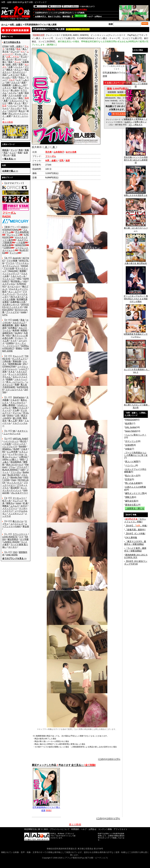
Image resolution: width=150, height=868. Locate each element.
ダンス (17, 103)
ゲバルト (19, 338)
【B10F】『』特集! (136, 526)
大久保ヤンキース (11, 304)
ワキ (21, 106)
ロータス (13, 547)
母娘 (20, 153)
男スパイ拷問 (131, 462)
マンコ (14, 150)
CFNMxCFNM (9, 366)
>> (9, 159)
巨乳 (15, 77)
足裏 (10, 67)
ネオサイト (23, 431)
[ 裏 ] (54, 147)
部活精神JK (16, 462)
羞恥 (10, 103)
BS (4, 452)
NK (14, 431)
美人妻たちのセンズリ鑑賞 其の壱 (137, 405)
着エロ (22, 111)
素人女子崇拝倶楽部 (15, 386)
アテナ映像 (12, 261)
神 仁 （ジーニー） (15, 382)
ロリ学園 (24, 539)
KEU (8, 335)
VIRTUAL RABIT (20, 439)
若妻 (21, 64)
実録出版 (17, 361)
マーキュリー (19, 498)
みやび (24, 506)
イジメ (13, 153)
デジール (17, 413)
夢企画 (26, 526)
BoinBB (23, 446)
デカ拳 (16, 410)
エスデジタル (9, 284)
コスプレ (13, 93)
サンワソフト (13, 235)
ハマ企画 (21, 242)
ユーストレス (17, 524)
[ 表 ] (46, 147)
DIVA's (10, 415)
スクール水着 (15, 95)
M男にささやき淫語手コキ (136, 194)
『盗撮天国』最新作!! (135, 530)
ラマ (21, 537)
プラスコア (22, 467)
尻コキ (18, 59)
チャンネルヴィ (18, 402)
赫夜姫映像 (8, 325)
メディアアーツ (10, 508)
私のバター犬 (131, 476)
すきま (12, 372)
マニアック (18, 501)
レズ (19, 80)
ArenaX (25, 266)
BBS (22, 459)
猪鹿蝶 (23, 271)
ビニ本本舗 (12, 452)
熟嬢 (17, 384)
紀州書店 (13, 328)
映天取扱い (16, 281)
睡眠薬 (5, 150)
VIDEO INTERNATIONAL (15, 228)
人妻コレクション (15, 455)
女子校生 (10, 49)
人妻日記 (23, 457)
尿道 (14, 155)
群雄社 (19, 348)
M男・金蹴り (16, 25)
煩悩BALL (7, 449)
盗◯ (21, 88)
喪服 (27, 150)
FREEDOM (130, 420)
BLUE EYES (13, 475)
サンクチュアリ (19, 359)
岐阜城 (16, 330)
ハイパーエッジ (11, 441)
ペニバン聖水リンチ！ (136, 435)
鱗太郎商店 (13, 539)
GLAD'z (18, 333)
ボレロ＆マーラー (20, 493)
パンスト (19, 67)
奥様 (21, 150)
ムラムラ (15, 506)
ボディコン (12, 98)
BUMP (16, 449)
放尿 (24, 82)
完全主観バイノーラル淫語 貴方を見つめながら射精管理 (136, 159)
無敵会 (5, 506)
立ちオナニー (19, 72)
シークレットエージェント (15, 368)
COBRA (7, 248)
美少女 (5, 51)
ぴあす (24, 449)
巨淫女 (128, 479)
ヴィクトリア (9, 279)
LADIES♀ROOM (11, 542)
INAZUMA (13, 271)
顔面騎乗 (7, 85)
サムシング (18, 356)
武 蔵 (25, 503)
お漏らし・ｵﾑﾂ (19, 85)
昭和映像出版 (15, 364)
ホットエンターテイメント (15, 489)
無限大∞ (10, 503)
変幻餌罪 (15, 488)
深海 (4, 372)
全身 (26, 153)
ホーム (4, 25)
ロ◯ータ (15, 51)
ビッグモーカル (16, 454)
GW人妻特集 (131, 538)
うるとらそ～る (18, 276)
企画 (21, 93)
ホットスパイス (14, 483)
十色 (17, 415)
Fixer (14, 480)
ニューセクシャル (12, 433)
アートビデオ (13, 312)
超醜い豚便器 (9, 405)
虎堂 (21, 421)
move (18, 503)
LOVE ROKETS (10, 537)
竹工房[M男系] (22, 232)
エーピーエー (14, 286)
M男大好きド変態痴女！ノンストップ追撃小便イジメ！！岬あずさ (136, 121)
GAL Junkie (131, 427)
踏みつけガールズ (15, 464)
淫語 (4, 75)
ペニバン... (130, 465)
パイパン (13, 106)
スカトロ (15, 82)
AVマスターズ (17, 297)
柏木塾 (128, 423)
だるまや (15, 400)
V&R (23, 470)
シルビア (23, 369)
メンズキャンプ (16, 513)
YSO (15, 552)
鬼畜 (6, 101)
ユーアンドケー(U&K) (15, 525)
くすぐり (7, 88)
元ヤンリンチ (131, 441)
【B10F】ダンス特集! (135, 534)
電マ (25, 103)
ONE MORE (12, 555)
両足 (6, 153)
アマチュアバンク (15, 293)
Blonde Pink (16, 477)
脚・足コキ (8, 59)
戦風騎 (9, 379)
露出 (21, 98)
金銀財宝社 (8, 333)
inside (23, 312)
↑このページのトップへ (109, 759)
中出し (22, 77)
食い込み (15, 90)
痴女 (10, 62)
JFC (25, 364)
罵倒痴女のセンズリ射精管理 (136, 84)
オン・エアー (15, 292)
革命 (22, 320)
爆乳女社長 (130, 501)
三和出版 (7, 361)
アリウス (10, 263)
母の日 (23, 441)
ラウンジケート (20, 534)
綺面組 (24, 330)
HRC (19, 279)
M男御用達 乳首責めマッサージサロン (136, 334)
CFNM (5, 46)
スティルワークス (14, 390)
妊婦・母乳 (12, 64)
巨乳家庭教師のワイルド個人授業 (46, 808)
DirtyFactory (19, 397)
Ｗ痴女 (128, 449)
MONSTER (21, 245)
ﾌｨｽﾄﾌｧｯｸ (13, 111)
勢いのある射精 (133, 483)
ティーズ (14, 253)
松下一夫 (7, 501)
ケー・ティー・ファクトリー (14, 344)
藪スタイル (18, 521)
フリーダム (16, 472)
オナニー (19, 70)
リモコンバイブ (17, 101)
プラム (12, 467)
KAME (16, 320)
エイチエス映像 (15, 298)
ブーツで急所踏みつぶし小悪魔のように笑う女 (136, 454)
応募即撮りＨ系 (18, 302)
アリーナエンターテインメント (16, 264)
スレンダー (16, 108)
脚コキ (7, 155)
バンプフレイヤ (10, 446)
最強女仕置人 (131, 505)
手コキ (24, 57)
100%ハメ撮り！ (10, 459)
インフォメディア (11, 273)
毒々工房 (13, 421)
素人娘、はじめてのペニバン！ (136, 228)
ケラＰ (14, 341)
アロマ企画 (9, 268)
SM (8, 82)
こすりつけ (14, 75)
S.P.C (5, 315)
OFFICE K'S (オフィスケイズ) (16, 306)
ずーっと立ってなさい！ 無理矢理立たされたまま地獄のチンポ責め (136, 298)
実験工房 (129, 497)
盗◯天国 (17, 418)
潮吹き (9, 70)
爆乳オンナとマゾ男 (135, 493)
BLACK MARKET (10, 470)
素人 (25, 49)
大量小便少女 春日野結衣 (136, 262)
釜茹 (17, 325)
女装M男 (129, 445)
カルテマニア (19, 322)
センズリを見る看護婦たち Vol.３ (137, 370)
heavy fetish (131, 431)
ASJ (25, 281)
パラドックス (19, 444)
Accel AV (17, 258)
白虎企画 (7, 245)
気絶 (15, 88)
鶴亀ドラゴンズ (20, 408)
